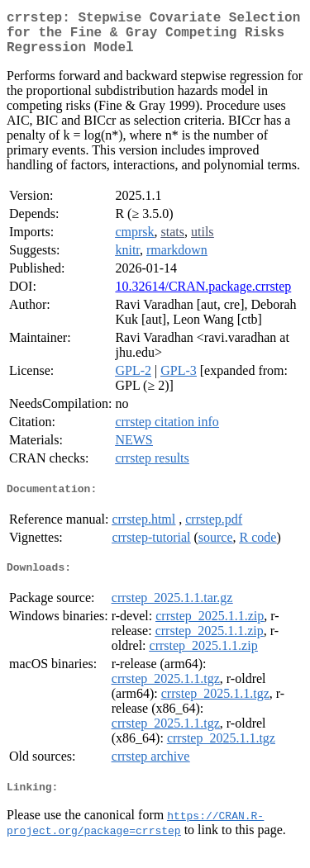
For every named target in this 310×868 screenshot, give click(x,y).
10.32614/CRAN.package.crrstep (203, 296)
